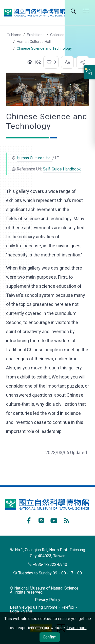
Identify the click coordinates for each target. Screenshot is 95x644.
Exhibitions (36, 35)
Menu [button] (86, 11)
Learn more (77, 628)
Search (73, 11)
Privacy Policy (48, 600)
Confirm (50, 637)
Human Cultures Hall (34, 42)
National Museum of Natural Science (34, 12)
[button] (49, 62)
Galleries (57, 35)
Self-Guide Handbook (62, 169)
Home (16, 35)
